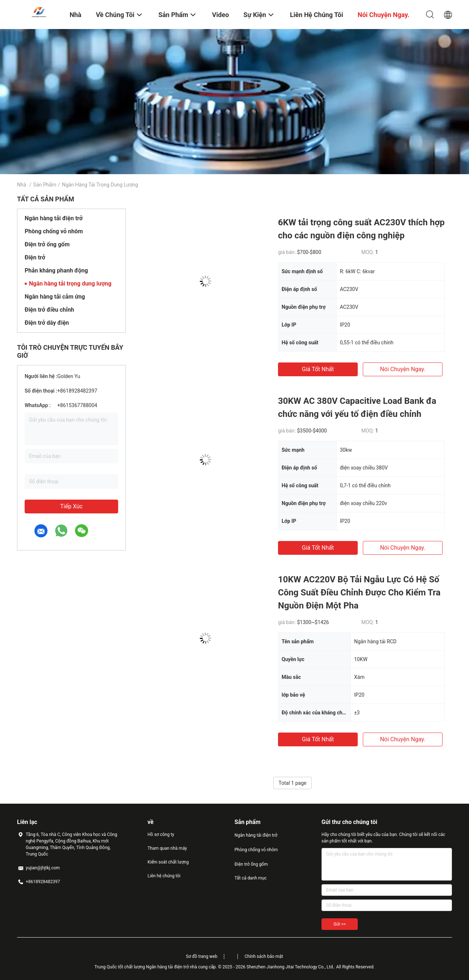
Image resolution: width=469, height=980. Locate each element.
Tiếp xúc (71, 506)
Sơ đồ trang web (202, 956)
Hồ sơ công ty (161, 835)
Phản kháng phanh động (56, 270)
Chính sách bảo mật (264, 956)
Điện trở (35, 257)
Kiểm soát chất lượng (168, 862)
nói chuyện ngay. (402, 369)
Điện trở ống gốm (47, 244)
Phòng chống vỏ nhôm (54, 231)
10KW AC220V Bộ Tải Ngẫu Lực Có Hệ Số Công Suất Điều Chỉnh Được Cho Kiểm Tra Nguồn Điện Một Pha (359, 592)
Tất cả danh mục (251, 878)
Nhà (22, 185)
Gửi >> (340, 924)
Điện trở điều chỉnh (49, 310)
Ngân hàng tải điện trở (54, 218)
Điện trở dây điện (47, 323)
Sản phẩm (45, 185)
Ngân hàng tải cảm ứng (55, 297)
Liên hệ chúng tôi (164, 876)
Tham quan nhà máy (167, 848)
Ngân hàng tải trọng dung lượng (70, 284)
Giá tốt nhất (318, 369)
